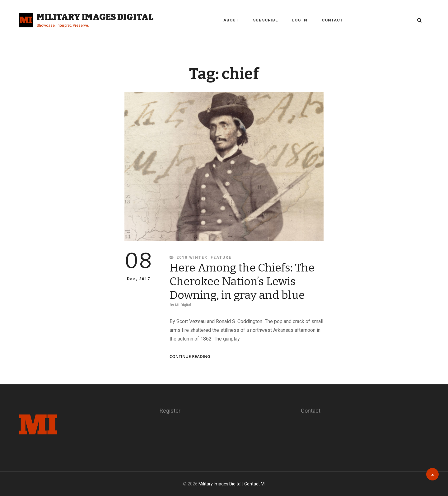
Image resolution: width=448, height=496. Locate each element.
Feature (221, 257)
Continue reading (190, 357)
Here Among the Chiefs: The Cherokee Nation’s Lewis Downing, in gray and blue (242, 281)
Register (170, 411)
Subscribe (265, 20)
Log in (300, 20)
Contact (332, 20)
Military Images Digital (95, 17)
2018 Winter (192, 257)
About (231, 20)
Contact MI (255, 484)
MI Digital (183, 305)
